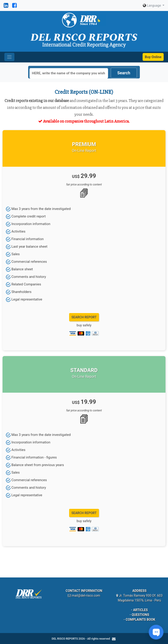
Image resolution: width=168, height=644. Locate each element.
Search (124, 73)
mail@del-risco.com (86, 596)
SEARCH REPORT (84, 317)
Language (152, 5)
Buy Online (153, 57)
